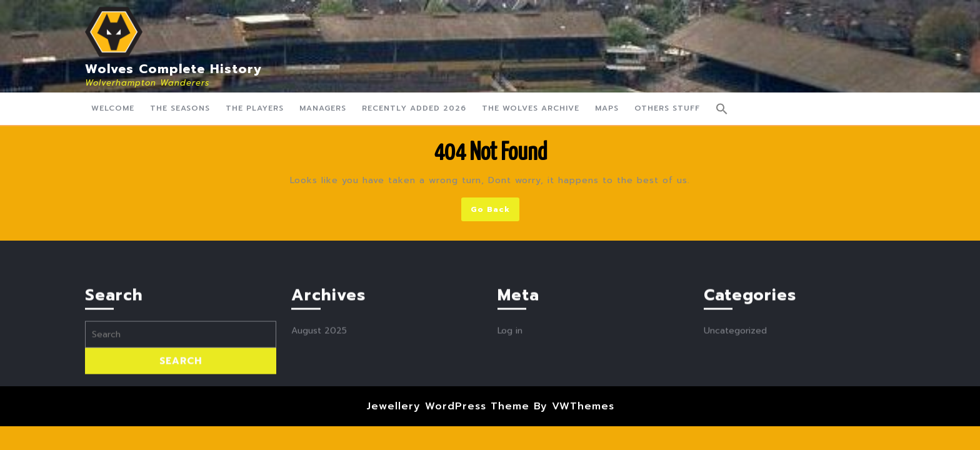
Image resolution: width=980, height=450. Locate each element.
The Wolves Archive (531, 108)
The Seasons (180, 108)
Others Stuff (667, 108)
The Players (255, 108)
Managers (323, 108)
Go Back (495, 212)
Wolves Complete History (174, 69)
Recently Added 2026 (414, 108)
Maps (607, 108)
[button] (722, 109)
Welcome (113, 108)
